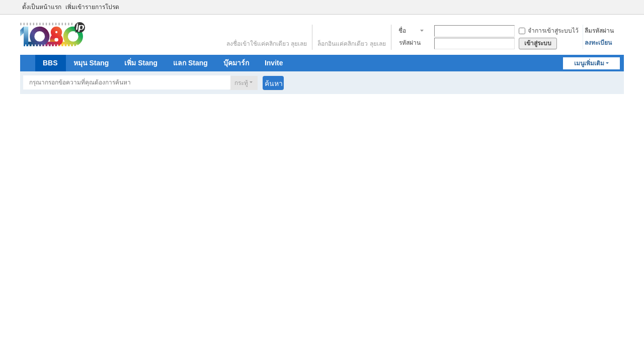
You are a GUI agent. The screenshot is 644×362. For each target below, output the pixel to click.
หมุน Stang (91, 63)
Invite (274, 63)
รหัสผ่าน (410, 43)
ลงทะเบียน (598, 43)
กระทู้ (241, 83)
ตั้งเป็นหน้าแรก (42, 7)
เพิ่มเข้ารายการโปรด (92, 7)
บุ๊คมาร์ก (236, 63)
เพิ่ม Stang (141, 63)
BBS (50, 63)
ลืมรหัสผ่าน (599, 31)
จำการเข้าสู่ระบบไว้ (549, 31)
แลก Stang (190, 63)
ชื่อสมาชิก (408, 32)
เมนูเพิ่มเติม (589, 63)
